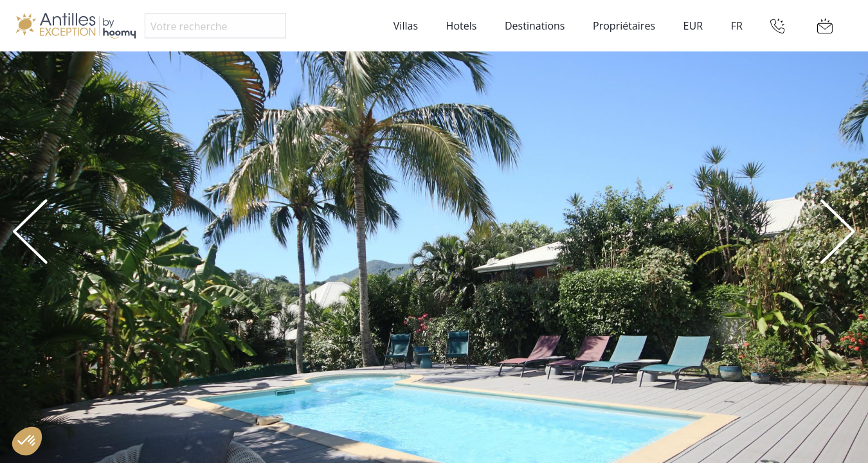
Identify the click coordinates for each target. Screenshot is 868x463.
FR (737, 26)
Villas (406, 26)
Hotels (462, 26)
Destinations (535, 26)
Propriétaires (624, 26)
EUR (693, 26)
